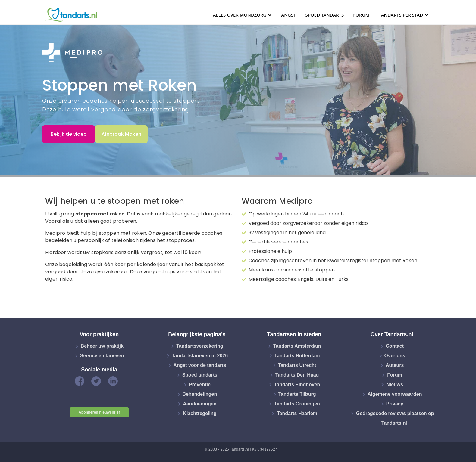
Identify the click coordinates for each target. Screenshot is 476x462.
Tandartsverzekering (200, 346)
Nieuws (395, 384)
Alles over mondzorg (240, 15)
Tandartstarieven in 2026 (200, 356)
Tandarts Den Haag (297, 375)
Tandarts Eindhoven (297, 384)
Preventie (200, 384)
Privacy (395, 404)
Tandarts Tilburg (297, 394)
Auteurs (395, 365)
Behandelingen (200, 394)
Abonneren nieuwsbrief (99, 412)
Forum (361, 15)
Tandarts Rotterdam (297, 356)
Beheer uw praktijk (102, 346)
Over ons (395, 356)
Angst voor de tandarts (200, 365)
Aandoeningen (200, 404)
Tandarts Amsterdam (297, 346)
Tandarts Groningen (297, 404)
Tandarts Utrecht (297, 365)
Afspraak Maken (121, 134)
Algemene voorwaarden (395, 394)
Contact (395, 346)
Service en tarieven (102, 356)
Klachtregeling (200, 413)
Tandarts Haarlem (297, 413)
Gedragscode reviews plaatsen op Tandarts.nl (395, 418)
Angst (288, 15)
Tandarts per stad (401, 15)
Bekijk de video (69, 134)
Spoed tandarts (324, 15)
